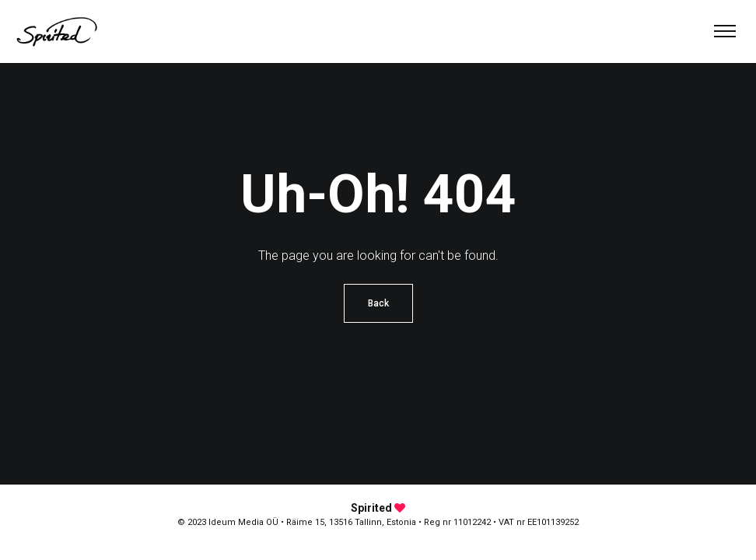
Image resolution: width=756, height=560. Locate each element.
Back (378, 303)
